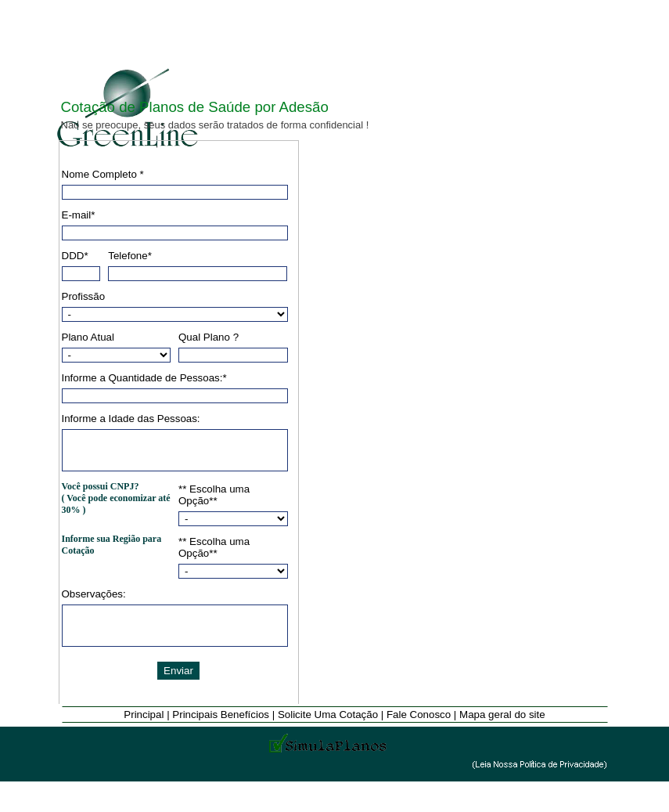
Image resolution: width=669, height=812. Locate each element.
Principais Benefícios (222, 715)
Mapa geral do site (502, 715)
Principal (145, 715)
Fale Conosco (420, 715)
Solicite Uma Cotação (329, 715)
